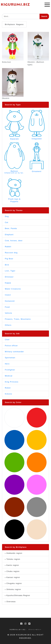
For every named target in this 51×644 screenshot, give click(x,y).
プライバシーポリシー (35, 630)
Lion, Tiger (10, 271)
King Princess (12, 382)
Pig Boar (9, 259)
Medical (9, 376)
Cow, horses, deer (14, 241)
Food (7, 307)
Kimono (8, 394)
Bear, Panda (11, 228)
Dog (7, 216)
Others (8, 325)
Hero (7, 364)
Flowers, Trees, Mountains (18, 319)
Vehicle (8, 313)
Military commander (14, 352)
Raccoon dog (11, 253)
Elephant (9, 235)
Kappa (8, 283)
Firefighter (10, 370)
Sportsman (10, 358)
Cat (7, 222)
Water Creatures (13, 289)
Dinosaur (9, 277)
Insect (8, 295)
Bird (7, 265)
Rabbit (8, 247)
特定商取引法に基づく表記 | (18, 630)
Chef (7, 340)
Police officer (11, 346)
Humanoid (10, 301)
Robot (8, 388)
